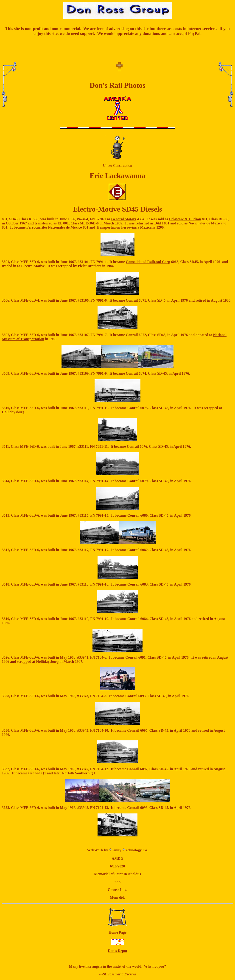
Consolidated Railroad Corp (148, 262)
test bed (34, 773)
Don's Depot (117, 951)
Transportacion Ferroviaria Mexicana (126, 227)
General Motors (124, 219)
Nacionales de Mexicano (207, 223)
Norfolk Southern (76, 773)
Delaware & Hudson (185, 219)
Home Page (117, 932)
